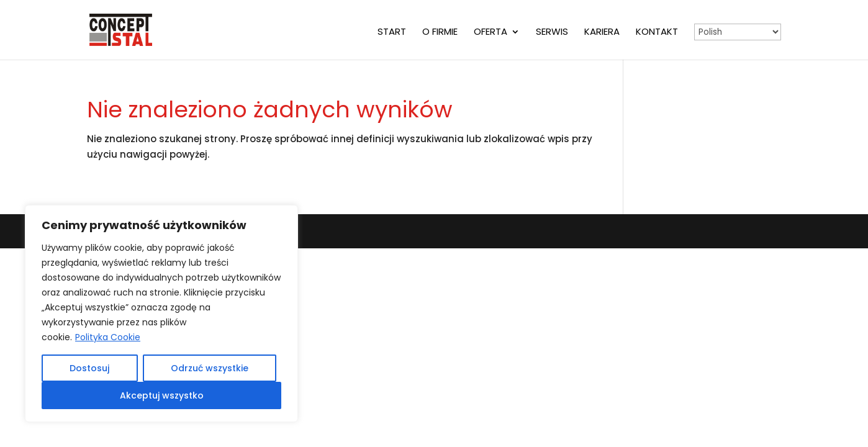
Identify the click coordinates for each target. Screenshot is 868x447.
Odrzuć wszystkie (210, 368)
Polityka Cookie (108, 337)
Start (392, 33)
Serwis (552, 33)
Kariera (602, 33)
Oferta (491, 33)
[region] (161, 314)
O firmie (440, 33)
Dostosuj (89, 368)
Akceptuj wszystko (162, 395)
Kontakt (657, 33)
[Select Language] (738, 32)
